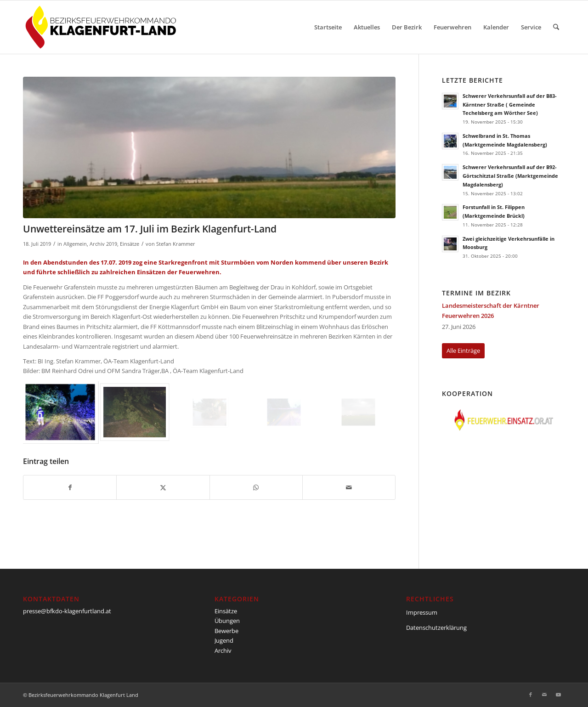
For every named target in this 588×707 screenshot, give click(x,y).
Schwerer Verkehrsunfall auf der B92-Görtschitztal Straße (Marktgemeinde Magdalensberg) (510, 176)
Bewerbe (226, 631)
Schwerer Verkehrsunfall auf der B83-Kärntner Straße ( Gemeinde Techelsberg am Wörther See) (510, 105)
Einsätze (130, 244)
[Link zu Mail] (544, 695)
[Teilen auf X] (163, 487)
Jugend (224, 640)
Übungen (227, 621)
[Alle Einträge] (463, 351)
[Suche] (556, 27)
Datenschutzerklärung (436, 628)
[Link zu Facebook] (531, 695)
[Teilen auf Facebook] (70, 487)
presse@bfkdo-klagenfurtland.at (67, 611)
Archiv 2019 (103, 244)
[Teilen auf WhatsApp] (256, 487)
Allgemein (75, 244)
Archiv (223, 650)
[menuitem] (328, 27)
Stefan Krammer (176, 244)
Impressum (422, 612)
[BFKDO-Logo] (103, 27)
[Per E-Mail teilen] (349, 487)
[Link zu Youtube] (558, 695)
